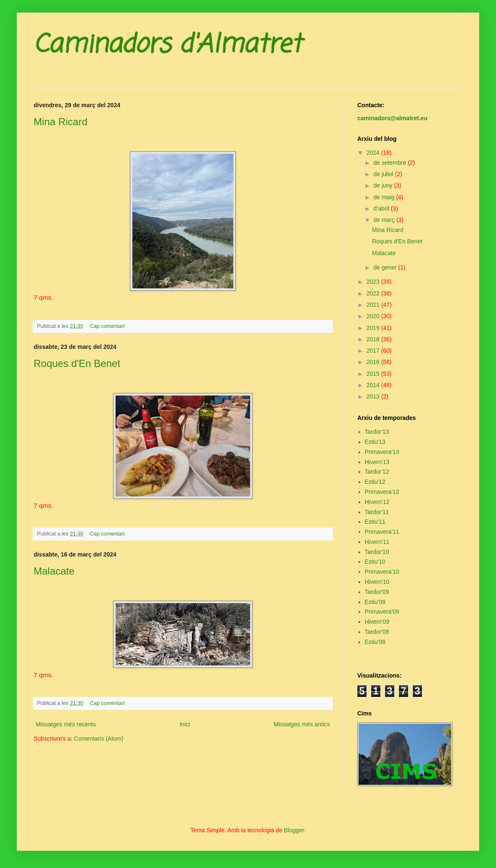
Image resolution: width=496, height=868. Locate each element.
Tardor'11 (377, 512)
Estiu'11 (375, 522)
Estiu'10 (375, 562)
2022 (374, 293)
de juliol (384, 174)
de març (385, 220)
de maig (385, 197)
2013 (374, 396)
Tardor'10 (377, 552)
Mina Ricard (61, 122)
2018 (374, 339)
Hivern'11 (377, 542)
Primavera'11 (382, 532)
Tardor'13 (377, 432)
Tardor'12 (377, 472)
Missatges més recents (66, 724)
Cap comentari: (109, 326)
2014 (374, 385)
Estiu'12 (375, 482)
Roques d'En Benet (77, 363)
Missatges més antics (302, 724)
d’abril (382, 208)
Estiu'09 (375, 602)
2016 (374, 362)
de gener (386, 267)
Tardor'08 (377, 632)
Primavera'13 (382, 452)
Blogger (294, 830)
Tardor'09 (377, 592)
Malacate (54, 571)
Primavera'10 (382, 572)
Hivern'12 (377, 502)
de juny (384, 185)
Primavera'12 (382, 492)
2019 (374, 328)
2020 (374, 316)
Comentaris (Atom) (99, 739)
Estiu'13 (375, 442)
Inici (185, 724)
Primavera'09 (382, 612)
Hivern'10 (377, 582)
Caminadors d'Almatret (168, 45)
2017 (374, 351)
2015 (374, 374)
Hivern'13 (377, 462)
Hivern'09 (377, 622)
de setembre (390, 163)
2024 (374, 153)
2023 (374, 282)
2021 (374, 305)
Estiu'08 (375, 642)
